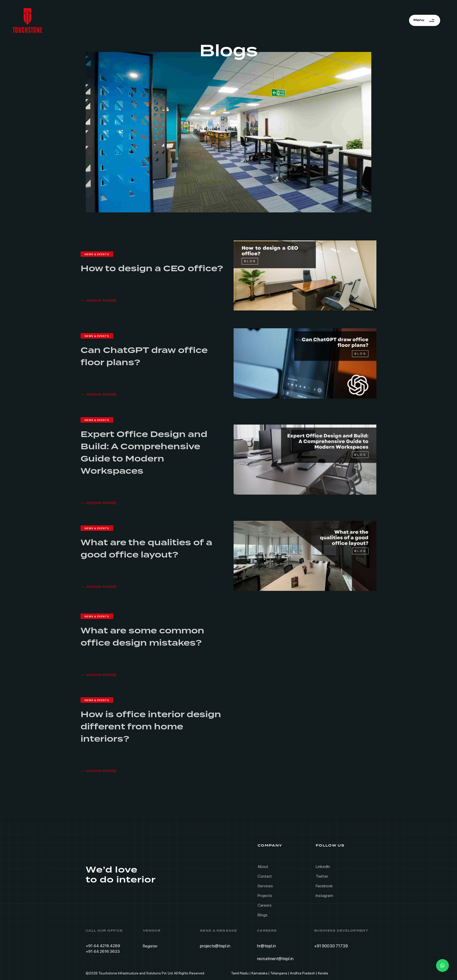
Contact (265, 876)
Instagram (324, 896)
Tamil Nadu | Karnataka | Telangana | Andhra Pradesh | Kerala (280, 973)
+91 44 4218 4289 (103, 946)
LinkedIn (323, 867)
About (263, 867)
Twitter (322, 876)
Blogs (263, 915)
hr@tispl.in (266, 946)
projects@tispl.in (215, 946)
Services (265, 886)
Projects (265, 896)
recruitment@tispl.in (275, 959)
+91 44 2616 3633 (103, 951)
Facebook (324, 886)
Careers (265, 905)
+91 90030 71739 (331, 946)
